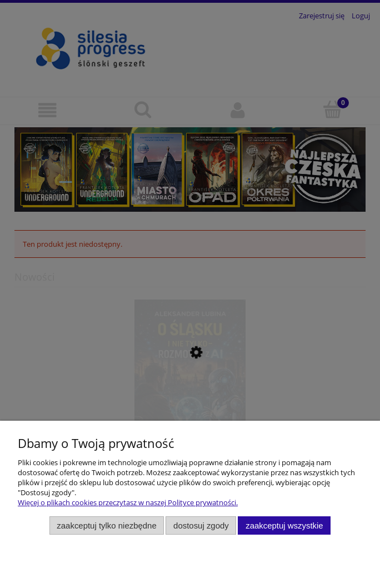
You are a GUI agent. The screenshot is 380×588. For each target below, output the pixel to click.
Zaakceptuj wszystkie (284, 525)
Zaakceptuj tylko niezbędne (106, 525)
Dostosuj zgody (201, 525)
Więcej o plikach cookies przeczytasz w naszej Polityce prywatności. (128, 502)
